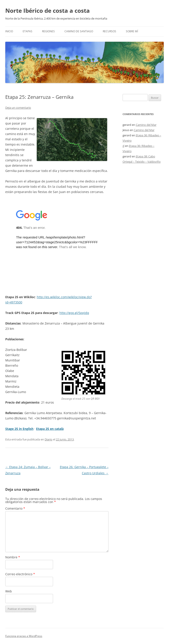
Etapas (28, 31)
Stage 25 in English (19, 429)
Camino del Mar (146, 125)
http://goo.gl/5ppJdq (74, 313)
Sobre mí (132, 31)
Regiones (48, 31)
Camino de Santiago (79, 31)
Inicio (9, 31)
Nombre (13, 557)
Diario (49, 439)
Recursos (109, 31)
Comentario (15, 508)
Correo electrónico (20, 574)
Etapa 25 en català (50, 429)
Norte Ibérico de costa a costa (48, 11)
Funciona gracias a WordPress (24, 636)
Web (9, 591)
